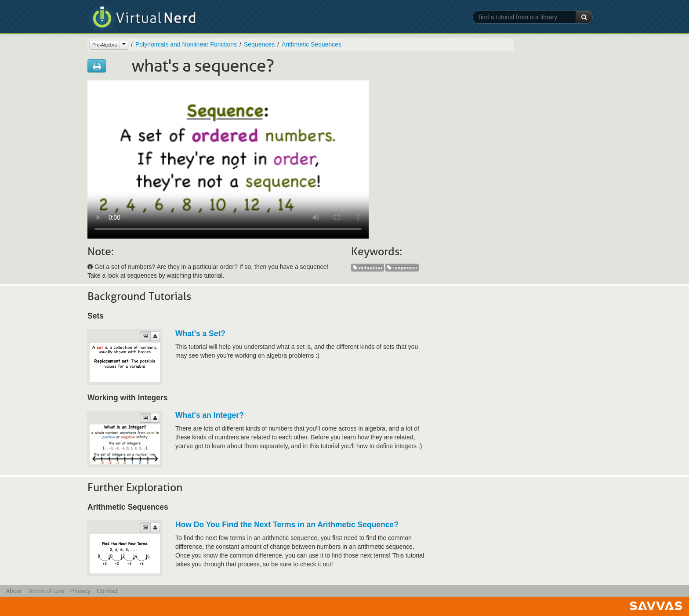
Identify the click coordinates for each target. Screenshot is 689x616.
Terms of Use (46, 591)
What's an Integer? (210, 415)
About (14, 591)
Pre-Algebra (105, 45)
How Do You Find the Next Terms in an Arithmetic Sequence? (287, 525)
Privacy (80, 591)
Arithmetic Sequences (312, 44)
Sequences (259, 44)
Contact (107, 591)
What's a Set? (200, 333)
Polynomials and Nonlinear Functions (186, 44)
